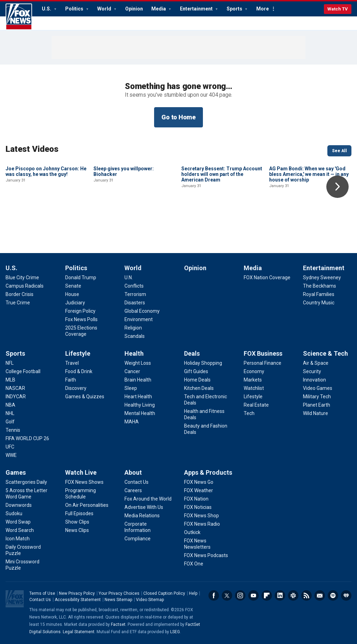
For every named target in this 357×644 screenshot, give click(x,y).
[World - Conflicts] (134, 286)
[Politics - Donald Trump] (81, 277)
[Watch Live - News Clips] (77, 530)
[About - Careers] (133, 490)
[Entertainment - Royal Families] (319, 294)
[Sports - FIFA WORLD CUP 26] (27, 438)
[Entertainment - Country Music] (319, 303)
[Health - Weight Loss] (138, 363)
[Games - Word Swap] (18, 522)
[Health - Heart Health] (138, 397)
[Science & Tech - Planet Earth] (317, 405)
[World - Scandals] (135, 336)
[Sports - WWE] (11, 455)
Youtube (253, 595)
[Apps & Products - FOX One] (194, 564)
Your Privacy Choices (119, 593)
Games (16, 472)
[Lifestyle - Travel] (72, 363)
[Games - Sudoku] (14, 513)
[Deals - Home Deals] (197, 380)
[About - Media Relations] (142, 516)
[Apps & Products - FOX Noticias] (198, 507)
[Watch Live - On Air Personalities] (87, 505)
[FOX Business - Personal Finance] (263, 363)
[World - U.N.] (129, 277)
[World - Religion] (133, 328)
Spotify (333, 595)
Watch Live (81, 472)
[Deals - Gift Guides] (196, 371)
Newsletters (320, 595)
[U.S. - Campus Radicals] (25, 286)
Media (159, 9)
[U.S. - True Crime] (18, 303)
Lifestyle (78, 353)
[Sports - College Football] (23, 371)
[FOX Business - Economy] (254, 371)
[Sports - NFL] (10, 363)
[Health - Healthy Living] (140, 405)
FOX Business (263, 353)
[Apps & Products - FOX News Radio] (202, 524)
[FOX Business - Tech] (249, 413)
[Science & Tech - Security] (312, 371)
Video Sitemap (150, 600)
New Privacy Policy (77, 593)
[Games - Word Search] (20, 530)
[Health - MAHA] (132, 422)
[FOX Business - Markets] (253, 380)
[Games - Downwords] (19, 505)
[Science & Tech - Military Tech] (317, 397)
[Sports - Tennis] (13, 430)
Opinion (134, 9)
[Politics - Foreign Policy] (80, 311)
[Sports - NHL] (10, 413)
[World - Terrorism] (135, 294)
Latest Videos (32, 149)
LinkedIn (280, 595)
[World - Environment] (139, 319)
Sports (235, 9)
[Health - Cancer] (132, 371)
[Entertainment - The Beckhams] (320, 286)
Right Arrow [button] (337, 187)
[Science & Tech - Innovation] (314, 380)
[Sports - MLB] (10, 380)
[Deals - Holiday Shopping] (203, 363)
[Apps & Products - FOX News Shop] (202, 516)
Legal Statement (79, 632)
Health (134, 353)
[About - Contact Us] (136, 482)
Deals (192, 353)
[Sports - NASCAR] (15, 388)
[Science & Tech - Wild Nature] (316, 413)
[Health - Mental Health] (140, 413)
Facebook (214, 595)
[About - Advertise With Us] (144, 507)
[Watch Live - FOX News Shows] (84, 482)
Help (193, 593)
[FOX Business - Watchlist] (254, 388)
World (105, 9)
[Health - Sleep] (131, 388)
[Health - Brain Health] (138, 380)
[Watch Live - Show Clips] (77, 522)
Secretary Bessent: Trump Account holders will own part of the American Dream (222, 221)
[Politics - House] (72, 294)
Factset (118, 624)
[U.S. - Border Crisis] (20, 294)
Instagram (240, 595)
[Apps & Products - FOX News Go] (199, 482)
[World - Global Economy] (142, 311)
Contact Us (40, 600)
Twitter (227, 595)
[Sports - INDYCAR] (16, 397)
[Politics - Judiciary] (75, 303)
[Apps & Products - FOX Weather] (199, 490)
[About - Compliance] (138, 539)
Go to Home (178, 117)
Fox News (19, 17)
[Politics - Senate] (73, 286)
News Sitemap (118, 600)
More (263, 9)
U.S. (47, 9)
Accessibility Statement (78, 600)
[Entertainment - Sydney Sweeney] (322, 277)
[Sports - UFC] (10, 447)
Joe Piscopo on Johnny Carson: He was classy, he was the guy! (46, 219)
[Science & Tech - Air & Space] (316, 363)
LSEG (175, 632)
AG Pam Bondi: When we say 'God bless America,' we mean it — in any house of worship (309, 221)
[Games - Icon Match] (18, 539)
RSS (306, 595)
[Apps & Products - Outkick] (192, 532)
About (133, 472)
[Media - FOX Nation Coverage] (267, 277)
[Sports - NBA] (10, 405)
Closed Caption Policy (164, 593)
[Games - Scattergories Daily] (26, 482)
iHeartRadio (346, 595)
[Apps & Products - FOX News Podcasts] (206, 555)
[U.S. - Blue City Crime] (22, 277)
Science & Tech (325, 353)
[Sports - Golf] (10, 422)
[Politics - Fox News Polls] (81, 319)
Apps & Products (208, 472)
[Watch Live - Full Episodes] (79, 513)
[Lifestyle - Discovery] (76, 388)
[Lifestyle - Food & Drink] (79, 371)
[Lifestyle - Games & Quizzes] (85, 397)
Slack (293, 595)
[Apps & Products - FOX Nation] (196, 499)
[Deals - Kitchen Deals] (199, 388)
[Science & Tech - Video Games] (318, 388)
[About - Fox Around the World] (148, 499)
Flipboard (267, 595)
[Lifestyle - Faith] (71, 380)
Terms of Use (42, 593)
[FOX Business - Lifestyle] (253, 397)
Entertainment (197, 9)
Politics (75, 9)
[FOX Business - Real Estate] (256, 405)
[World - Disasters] (135, 303)
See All (339, 151)
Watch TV (338, 9)
